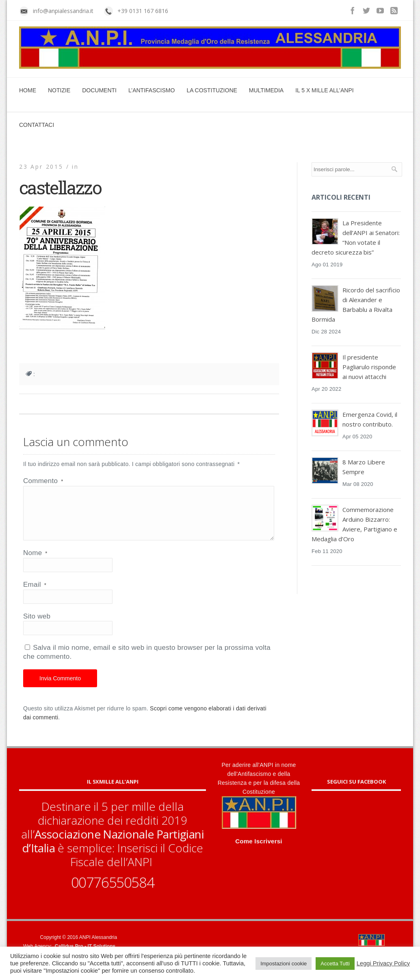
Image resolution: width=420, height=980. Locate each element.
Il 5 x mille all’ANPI (324, 90)
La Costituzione (212, 90)
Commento (43, 481)
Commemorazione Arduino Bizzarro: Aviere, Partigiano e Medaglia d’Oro (354, 524)
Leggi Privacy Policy (383, 963)
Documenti (99, 90)
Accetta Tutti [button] (335, 964)
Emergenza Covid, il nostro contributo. (370, 419)
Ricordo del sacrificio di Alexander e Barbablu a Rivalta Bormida (356, 305)
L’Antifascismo (152, 90)
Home (28, 90)
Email (35, 594)
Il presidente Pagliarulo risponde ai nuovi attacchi (369, 367)
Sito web (37, 626)
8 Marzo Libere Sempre (364, 467)
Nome (35, 563)
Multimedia (266, 90)
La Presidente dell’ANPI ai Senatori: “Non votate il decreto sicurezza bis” (356, 237)
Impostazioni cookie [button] (284, 964)
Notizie (59, 90)
